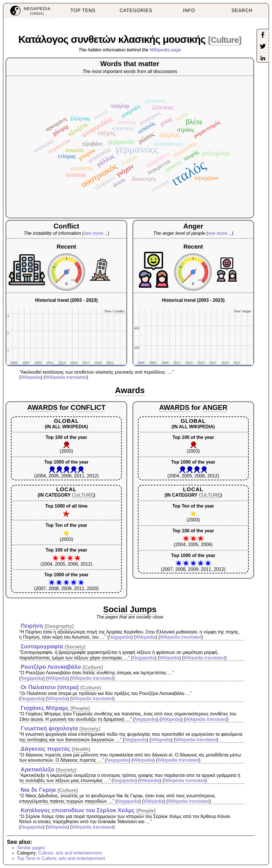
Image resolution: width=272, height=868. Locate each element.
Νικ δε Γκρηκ (38, 790)
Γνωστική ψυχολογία (49, 728)
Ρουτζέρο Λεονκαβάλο (51, 667)
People (80, 708)
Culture (225, 40)
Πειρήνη (32, 626)
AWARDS (42, 407)
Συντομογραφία (42, 646)
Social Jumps (130, 609)
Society (75, 647)
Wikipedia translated (66, 377)
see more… (96, 233)
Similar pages (31, 848)
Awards (130, 390)
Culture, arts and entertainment (70, 853)
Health (81, 749)
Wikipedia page (165, 50)
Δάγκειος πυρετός (46, 749)
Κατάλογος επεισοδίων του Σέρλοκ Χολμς (78, 810)
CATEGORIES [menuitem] (136, 10)
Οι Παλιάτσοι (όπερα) (50, 687)
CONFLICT (88, 407)
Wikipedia (31, 377)
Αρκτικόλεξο (38, 769)
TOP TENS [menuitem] (83, 10)
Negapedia (120, 637)
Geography (59, 626)
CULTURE (83, 495)
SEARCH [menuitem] (242, 10)
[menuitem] (30, 11)
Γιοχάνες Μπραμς (45, 708)
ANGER (215, 407)
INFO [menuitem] (189, 10)
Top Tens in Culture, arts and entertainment (61, 858)
